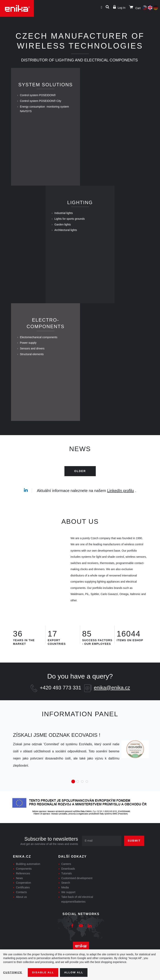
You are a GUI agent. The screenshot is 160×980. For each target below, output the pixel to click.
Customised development (77, 886)
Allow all (75, 972)
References (23, 881)
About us (21, 905)
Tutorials (67, 881)
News (19, 886)
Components (24, 877)
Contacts (21, 900)
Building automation (28, 872)
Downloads (68, 877)
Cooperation (23, 891)
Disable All (44, 972)
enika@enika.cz (112, 696)
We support (68, 900)
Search (66, 891)
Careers (66, 872)
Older (80, 479)
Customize (13, 972)
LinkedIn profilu (121, 499)
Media (65, 896)
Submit (134, 849)
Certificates (23, 896)
